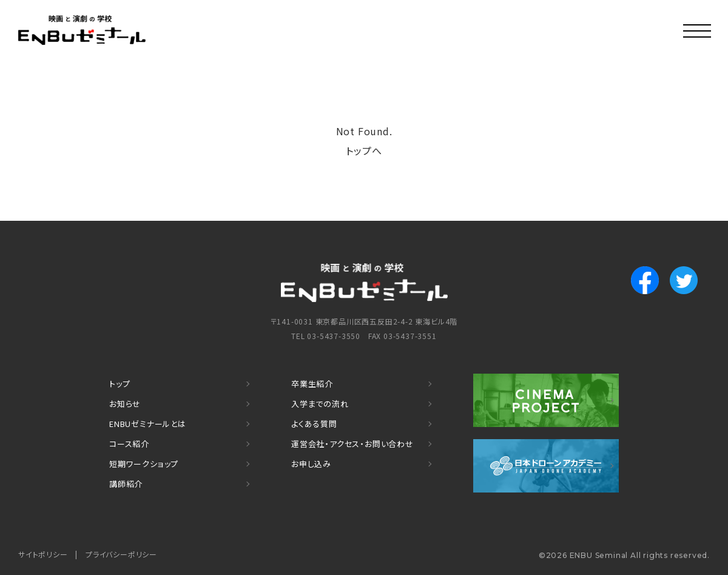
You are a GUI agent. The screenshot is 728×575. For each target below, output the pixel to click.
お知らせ (125, 404)
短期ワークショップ (144, 464)
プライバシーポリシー (121, 554)
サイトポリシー (43, 554)
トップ (120, 384)
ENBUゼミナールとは (148, 424)
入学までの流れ (320, 404)
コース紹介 (129, 444)
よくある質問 (314, 424)
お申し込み (311, 464)
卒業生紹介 (312, 384)
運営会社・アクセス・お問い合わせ (352, 444)
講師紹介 (126, 484)
